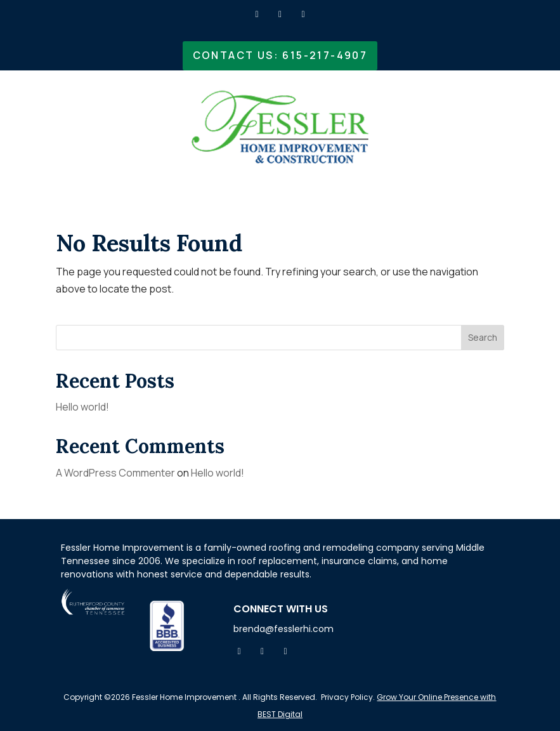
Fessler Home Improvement (183, 697)
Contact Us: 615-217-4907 (280, 55)
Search (483, 337)
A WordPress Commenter (115, 473)
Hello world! (82, 407)
